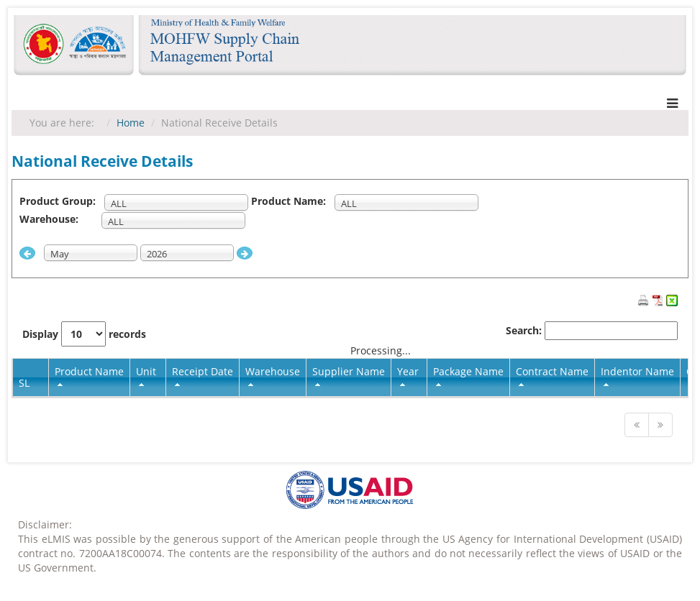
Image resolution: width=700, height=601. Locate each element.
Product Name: (291, 201)
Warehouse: (59, 219)
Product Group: (60, 201)
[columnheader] (90, 378)
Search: (592, 331)
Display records (84, 334)
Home (131, 123)
